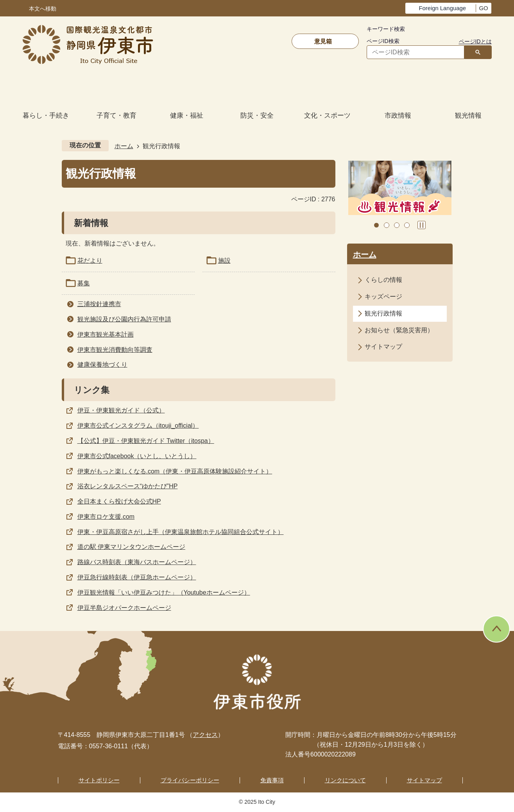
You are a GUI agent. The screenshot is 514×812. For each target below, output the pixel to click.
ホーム (124, 146)
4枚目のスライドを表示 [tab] (407, 225)
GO (483, 8)
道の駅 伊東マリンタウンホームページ (131, 547)
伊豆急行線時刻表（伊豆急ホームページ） (137, 577)
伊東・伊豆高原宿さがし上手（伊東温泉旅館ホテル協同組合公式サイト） (181, 532)
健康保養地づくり (102, 365)
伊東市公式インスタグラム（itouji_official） (138, 426)
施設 (224, 261)
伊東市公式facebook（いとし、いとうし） (137, 456)
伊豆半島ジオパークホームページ (124, 608)
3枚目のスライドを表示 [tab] (397, 225)
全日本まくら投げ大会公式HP (119, 501)
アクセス (205, 735)
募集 (84, 283)
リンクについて (345, 780)
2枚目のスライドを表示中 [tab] (387, 225)
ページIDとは (475, 41)
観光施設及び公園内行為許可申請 (124, 319)
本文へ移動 (43, 9)
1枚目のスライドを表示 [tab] (376, 225)
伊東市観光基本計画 (106, 334)
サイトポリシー (99, 780)
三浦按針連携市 (99, 304)
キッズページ (383, 297)
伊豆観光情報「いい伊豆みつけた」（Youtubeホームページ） (164, 592)
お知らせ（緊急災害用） (399, 330)
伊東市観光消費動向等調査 (115, 350)
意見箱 (323, 41)
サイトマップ (383, 347)
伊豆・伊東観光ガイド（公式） (121, 410)
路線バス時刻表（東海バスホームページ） (137, 562)
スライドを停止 (422, 225)
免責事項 (272, 780)
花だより (90, 261)
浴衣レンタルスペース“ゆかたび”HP (128, 486)
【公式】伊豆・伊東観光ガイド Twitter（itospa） (146, 441)
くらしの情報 (383, 280)
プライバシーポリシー (190, 780)
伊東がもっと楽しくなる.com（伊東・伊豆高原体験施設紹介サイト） (175, 471)
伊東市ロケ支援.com (106, 517)
